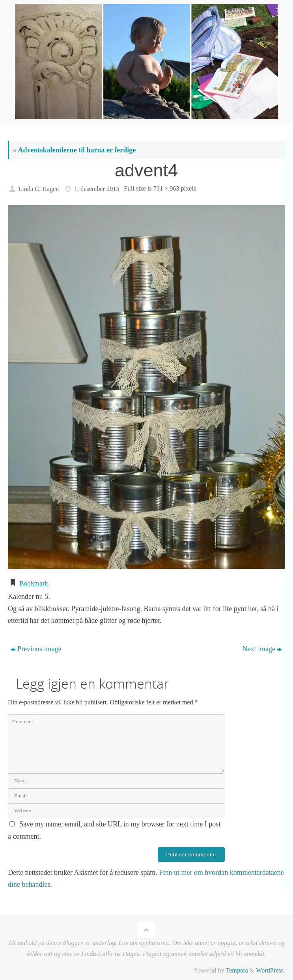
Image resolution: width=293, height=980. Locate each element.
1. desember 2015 (97, 189)
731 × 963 (166, 189)
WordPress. (271, 971)
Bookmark (34, 583)
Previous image (36, 648)
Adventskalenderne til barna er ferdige (74, 150)
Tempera (237, 971)
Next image (262, 648)
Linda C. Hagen (38, 189)
